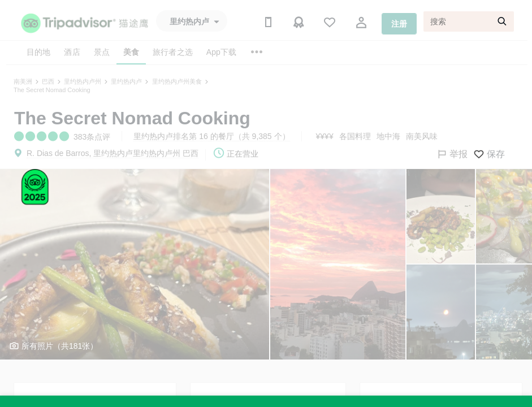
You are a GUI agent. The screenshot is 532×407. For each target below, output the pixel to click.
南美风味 (422, 136)
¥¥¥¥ (325, 136)
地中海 (388, 136)
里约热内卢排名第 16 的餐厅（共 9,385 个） (211, 136)
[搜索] (469, 21)
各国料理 (355, 136)
